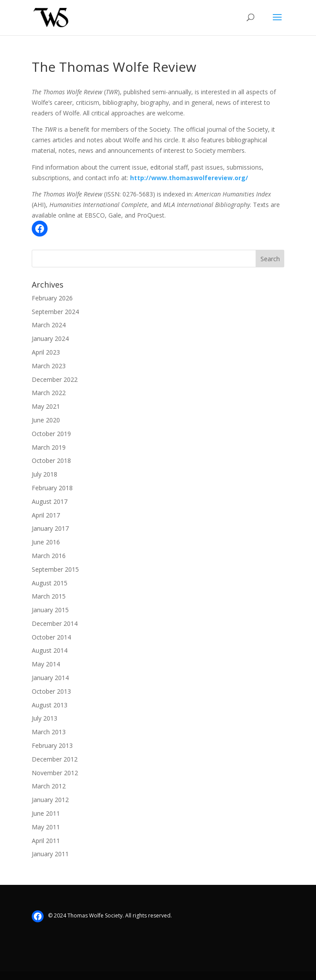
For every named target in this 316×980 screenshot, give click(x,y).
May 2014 (46, 664)
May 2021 (46, 406)
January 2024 (50, 338)
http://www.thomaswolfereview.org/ (189, 178)
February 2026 (52, 298)
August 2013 (50, 705)
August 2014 (50, 650)
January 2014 (50, 678)
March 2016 (49, 556)
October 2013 (51, 691)
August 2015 (50, 583)
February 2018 (52, 488)
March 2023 (49, 366)
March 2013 (49, 732)
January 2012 (50, 800)
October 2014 (51, 637)
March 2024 (49, 325)
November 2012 (55, 773)
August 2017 (50, 501)
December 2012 (55, 759)
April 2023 (46, 352)
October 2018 (51, 460)
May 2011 (46, 827)
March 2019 (49, 447)
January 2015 (50, 610)
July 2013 (45, 718)
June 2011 (46, 813)
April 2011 (46, 841)
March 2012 (49, 786)
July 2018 (45, 474)
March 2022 (49, 393)
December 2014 (55, 623)
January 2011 (50, 854)
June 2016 (46, 542)
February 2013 (52, 745)
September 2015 (55, 569)
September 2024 (55, 312)
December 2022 (55, 379)
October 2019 (51, 434)
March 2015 (49, 596)
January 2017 (50, 528)
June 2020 (46, 420)
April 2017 (46, 515)
